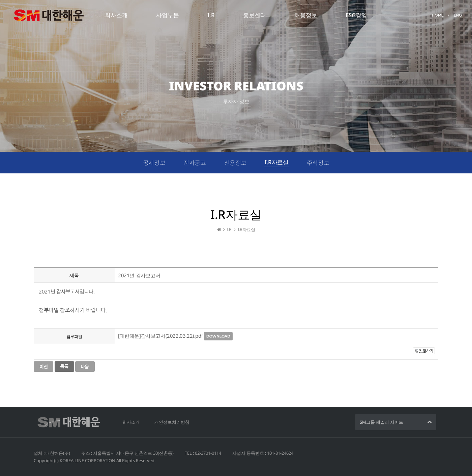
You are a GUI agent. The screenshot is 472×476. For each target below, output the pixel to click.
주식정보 (318, 162)
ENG (458, 15)
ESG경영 (356, 15)
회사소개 (116, 15)
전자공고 (195, 162)
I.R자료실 (277, 162)
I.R (211, 15)
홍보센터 (255, 15)
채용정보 (306, 15)
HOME (438, 15)
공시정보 (154, 162)
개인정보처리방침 (172, 422)
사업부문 (168, 15)
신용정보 (235, 162)
